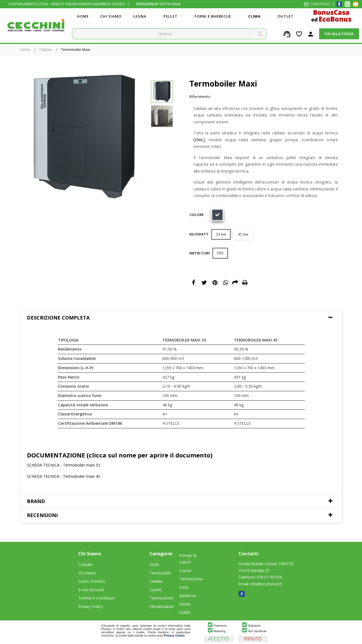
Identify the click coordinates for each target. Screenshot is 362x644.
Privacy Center (174, 635)
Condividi (194, 283)
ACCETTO (219, 639)
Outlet (185, 612)
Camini (156, 590)
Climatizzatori (162, 606)
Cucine (185, 571)
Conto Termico (92, 581)
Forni (184, 587)
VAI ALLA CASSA (339, 34)
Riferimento (200, 96)
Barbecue (188, 596)
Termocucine (191, 579)
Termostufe (160, 573)
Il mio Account (91, 590)
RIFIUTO (253, 639)
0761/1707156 (270, 577)
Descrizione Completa (58, 318)
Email (235, 283)
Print (245, 283)
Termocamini (161, 598)
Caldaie (156, 581)
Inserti (185, 604)
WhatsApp (226, 283)
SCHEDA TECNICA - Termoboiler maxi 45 (63, 476)
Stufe (154, 564)
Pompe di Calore (188, 559)
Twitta (204, 283)
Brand (36, 501)
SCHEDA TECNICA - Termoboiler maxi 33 (63, 465)
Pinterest (215, 283)
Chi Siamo (87, 573)
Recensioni (42, 515)
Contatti (85, 564)
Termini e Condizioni (96, 598)
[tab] (181, 318)
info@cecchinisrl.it (266, 584)
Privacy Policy (90, 606)
